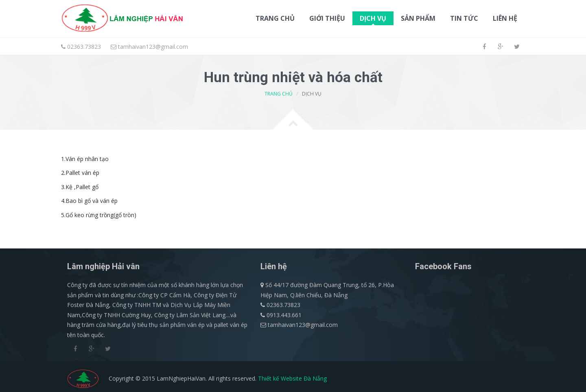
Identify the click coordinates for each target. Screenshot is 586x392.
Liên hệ (505, 18)
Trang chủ (275, 18)
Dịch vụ (373, 20)
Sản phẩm (418, 20)
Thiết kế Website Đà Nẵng (292, 378)
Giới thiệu (327, 18)
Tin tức (464, 18)
